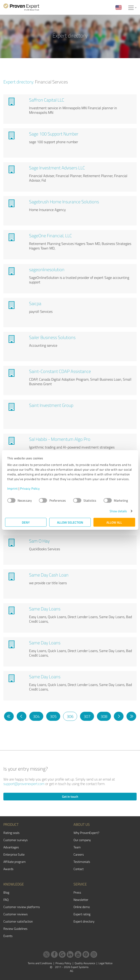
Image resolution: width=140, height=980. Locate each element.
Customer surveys (16, 840)
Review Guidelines (15, 929)
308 (104, 716)
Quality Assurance (85, 963)
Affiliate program (15, 862)
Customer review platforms (22, 907)
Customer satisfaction (18, 921)
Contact (79, 869)
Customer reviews (16, 914)
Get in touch (70, 796)
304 (36, 716)
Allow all (114, 522)
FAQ (6, 900)
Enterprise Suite (14, 854)
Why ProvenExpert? (86, 833)
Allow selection (70, 522)
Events (8, 936)
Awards (8, 869)
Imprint (13, 488)
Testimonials (82, 862)
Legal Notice (106, 963)
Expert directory (84, 921)
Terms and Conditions (40, 963)
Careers (79, 854)
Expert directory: (19, 82)
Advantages (11, 847)
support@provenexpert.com (24, 784)
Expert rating (82, 914)
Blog (6, 892)
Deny (26, 522)
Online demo (82, 907)
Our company (82, 840)
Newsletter (81, 900)
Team (77, 847)
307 (87, 716)
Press (77, 892)
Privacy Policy (30, 488)
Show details (118, 511)
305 (53, 716)
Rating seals (11, 833)
